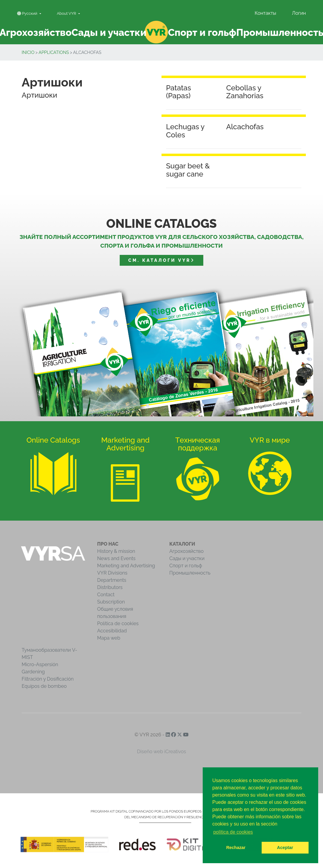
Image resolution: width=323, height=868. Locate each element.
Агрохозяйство (186, 551)
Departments (112, 580)
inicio (28, 52)
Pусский (28, 13)
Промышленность (190, 573)
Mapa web (109, 638)
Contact (106, 595)
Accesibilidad (112, 631)
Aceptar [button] (285, 848)
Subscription (111, 602)
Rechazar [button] (236, 848)
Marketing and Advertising (126, 566)
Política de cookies (118, 624)
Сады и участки (187, 558)
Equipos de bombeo (44, 686)
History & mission (116, 551)
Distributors (110, 587)
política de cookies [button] (233, 832)
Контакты (266, 13)
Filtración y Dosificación (48, 679)
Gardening (33, 672)
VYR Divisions (112, 573)
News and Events (116, 558)
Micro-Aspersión (40, 664)
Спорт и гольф (186, 566)
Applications (54, 52)
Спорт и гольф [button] (202, 32)
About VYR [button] (67, 13)
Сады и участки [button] (109, 32)
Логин (299, 13)
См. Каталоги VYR (162, 260)
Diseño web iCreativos (162, 752)
